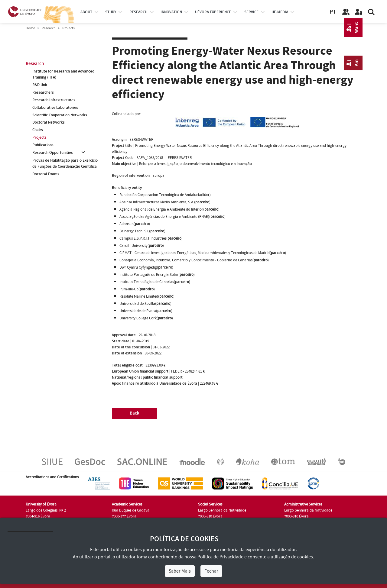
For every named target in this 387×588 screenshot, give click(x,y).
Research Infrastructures (54, 100)
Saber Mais (180, 571)
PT (333, 12)
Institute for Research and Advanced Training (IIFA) (63, 74)
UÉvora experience (213, 12)
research (138, 12)
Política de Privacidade (220, 557)
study (111, 12)
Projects (39, 138)
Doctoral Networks (49, 123)
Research (49, 28)
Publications (43, 145)
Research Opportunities (53, 153)
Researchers (43, 92)
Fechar (211, 571)
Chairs (38, 130)
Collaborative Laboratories (55, 108)
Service (251, 12)
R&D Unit (40, 85)
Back (135, 413)
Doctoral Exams (46, 174)
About (86, 12)
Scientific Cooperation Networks (60, 115)
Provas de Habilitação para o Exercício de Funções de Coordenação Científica (65, 163)
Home (30, 28)
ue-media (280, 12)
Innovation (171, 12)
